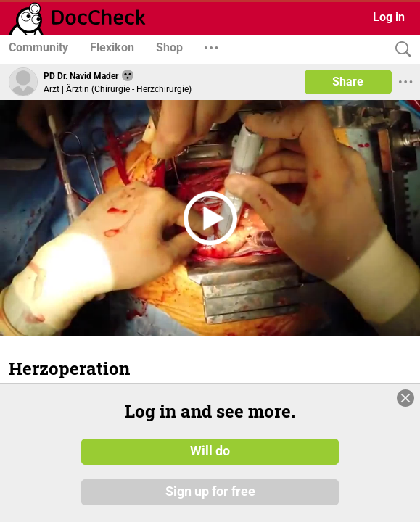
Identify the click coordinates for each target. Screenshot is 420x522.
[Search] (400, 50)
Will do (210, 452)
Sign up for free (210, 492)
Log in (389, 17)
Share (348, 82)
